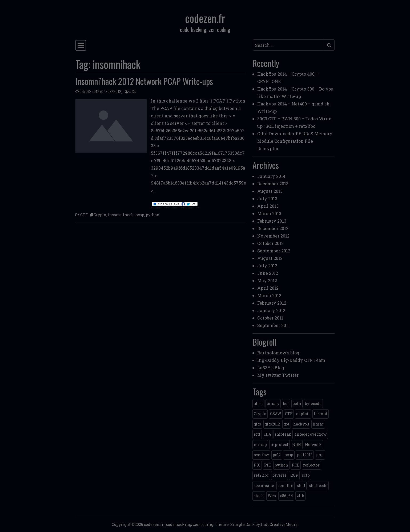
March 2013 (269, 213)
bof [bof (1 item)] (286, 404)
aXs (133, 91)
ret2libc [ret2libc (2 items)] (261, 475)
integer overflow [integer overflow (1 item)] (311, 434)
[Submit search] (329, 45)
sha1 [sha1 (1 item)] (301, 486)
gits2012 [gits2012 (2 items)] (272, 424)
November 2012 (273, 236)
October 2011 (270, 318)
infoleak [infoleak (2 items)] (283, 434)
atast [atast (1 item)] (258, 404)
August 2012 (270, 258)
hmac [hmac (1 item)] (318, 424)
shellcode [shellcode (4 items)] (318, 486)
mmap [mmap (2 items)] (260, 445)
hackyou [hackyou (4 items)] (301, 424)
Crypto (100, 215)
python (153, 215)
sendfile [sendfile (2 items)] (286, 486)
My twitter (269, 375)
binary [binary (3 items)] (273, 404)
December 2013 (273, 184)
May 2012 (267, 281)
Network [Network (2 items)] (313, 445)
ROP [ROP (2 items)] (294, 475)
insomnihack (121, 215)
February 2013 (272, 221)
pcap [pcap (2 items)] (289, 455)
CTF (84, 215)
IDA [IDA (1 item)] (268, 434)
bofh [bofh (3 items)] (297, 404)
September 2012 (274, 251)
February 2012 (272, 303)
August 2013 (270, 191)
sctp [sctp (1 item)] (306, 475)
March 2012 (269, 295)
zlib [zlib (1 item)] (300, 496)
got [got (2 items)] (287, 424)
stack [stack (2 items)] (259, 496)
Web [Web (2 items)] (272, 496)
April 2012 (268, 288)
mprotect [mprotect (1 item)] (280, 445)
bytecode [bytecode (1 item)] (313, 404)
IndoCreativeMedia (279, 524)
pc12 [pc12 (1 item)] (277, 455)
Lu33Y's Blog (271, 368)
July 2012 (267, 266)
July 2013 (267, 199)
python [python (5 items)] (281, 465)
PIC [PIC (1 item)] (257, 465)
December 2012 (273, 228)
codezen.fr (205, 18)
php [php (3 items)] (320, 455)
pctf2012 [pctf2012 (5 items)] (305, 455)
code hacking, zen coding (190, 524)
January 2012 (271, 310)
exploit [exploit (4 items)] (303, 414)
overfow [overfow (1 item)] (261, 455)
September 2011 (274, 325)
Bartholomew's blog (278, 353)
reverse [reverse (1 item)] (280, 475)
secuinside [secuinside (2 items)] (264, 486)
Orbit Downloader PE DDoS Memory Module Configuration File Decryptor (295, 141)
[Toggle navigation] (81, 45)
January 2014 (271, 176)
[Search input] (288, 45)
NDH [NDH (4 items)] (297, 445)
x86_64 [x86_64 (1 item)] (286, 496)
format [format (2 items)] (321, 414)
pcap (140, 215)
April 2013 (268, 206)
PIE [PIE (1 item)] (268, 465)
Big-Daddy (268, 360)
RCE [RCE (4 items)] (296, 465)
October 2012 (270, 243)
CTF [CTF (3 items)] (289, 414)
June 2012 (268, 273)
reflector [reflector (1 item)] (311, 465)
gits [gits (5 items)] (257, 424)
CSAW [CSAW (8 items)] (276, 414)
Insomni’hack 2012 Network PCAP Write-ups (144, 81)
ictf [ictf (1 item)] (257, 434)
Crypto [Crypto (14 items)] (260, 414)
